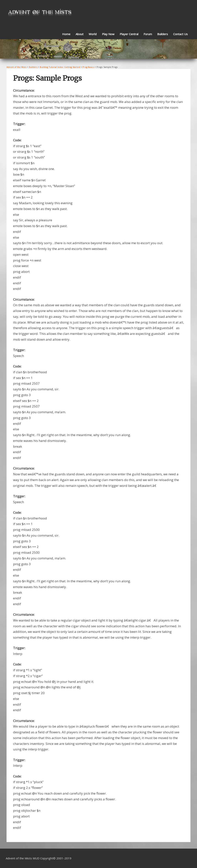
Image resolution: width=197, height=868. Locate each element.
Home (66, 34)
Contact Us (180, 34)
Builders (163, 34)
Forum (148, 34)
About (80, 34)
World (93, 34)
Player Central (129, 34)
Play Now (108, 34)
